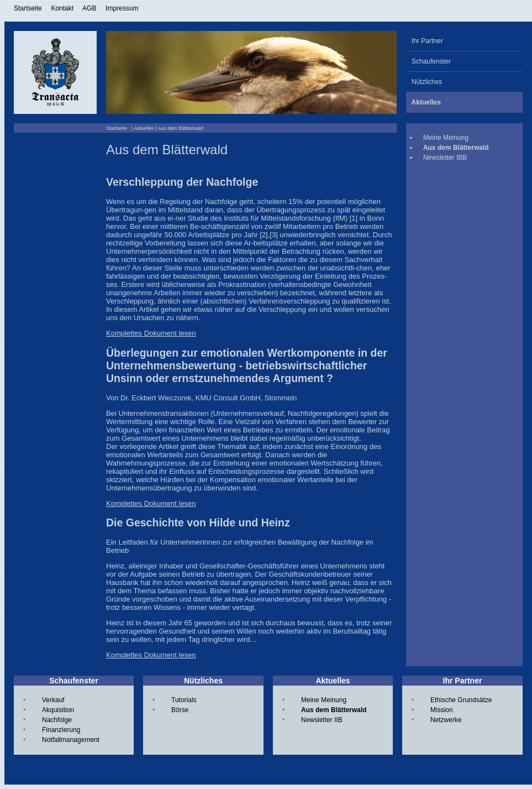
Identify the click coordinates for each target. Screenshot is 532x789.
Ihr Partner (425, 41)
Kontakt (62, 8)
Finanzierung (61, 730)
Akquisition (58, 710)
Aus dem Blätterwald (334, 710)
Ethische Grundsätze (461, 700)
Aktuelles (144, 128)
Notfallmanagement (71, 740)
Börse (180, 710)
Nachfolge (57, 720)
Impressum (122, 8)
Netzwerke (446, 720)
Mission (442, 710)
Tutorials (184, 700)
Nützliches (424, 82)
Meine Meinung (446, 138)
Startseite (28, 8)
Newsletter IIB (322, 720)
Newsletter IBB (445, 158)
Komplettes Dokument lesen (151, 333)
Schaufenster (428, 61)
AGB (89, 8)
